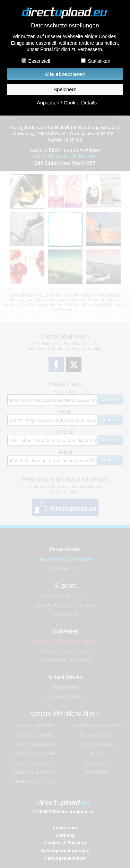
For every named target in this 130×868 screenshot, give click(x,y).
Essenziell (39, 61)
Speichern (65, 90)
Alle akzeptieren (65, 74)
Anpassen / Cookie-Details (67, 103)
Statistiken (99, 61)
